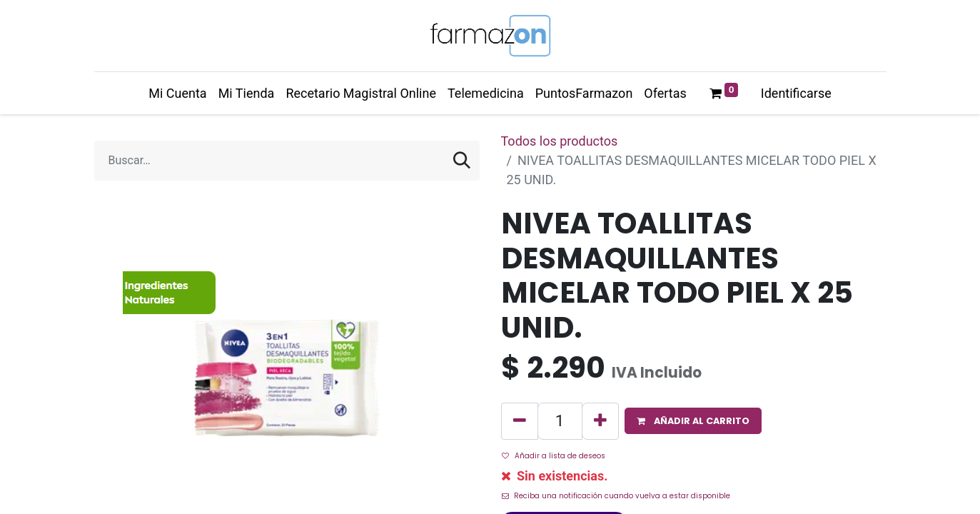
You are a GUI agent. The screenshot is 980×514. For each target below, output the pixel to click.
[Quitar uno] (520, 421)
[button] (693, 421)
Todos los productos (560, 141)
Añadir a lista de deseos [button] (554, 456)
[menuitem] (177, 93)
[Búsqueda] (462, 161)
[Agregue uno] (600, 421)
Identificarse (796, 93)
